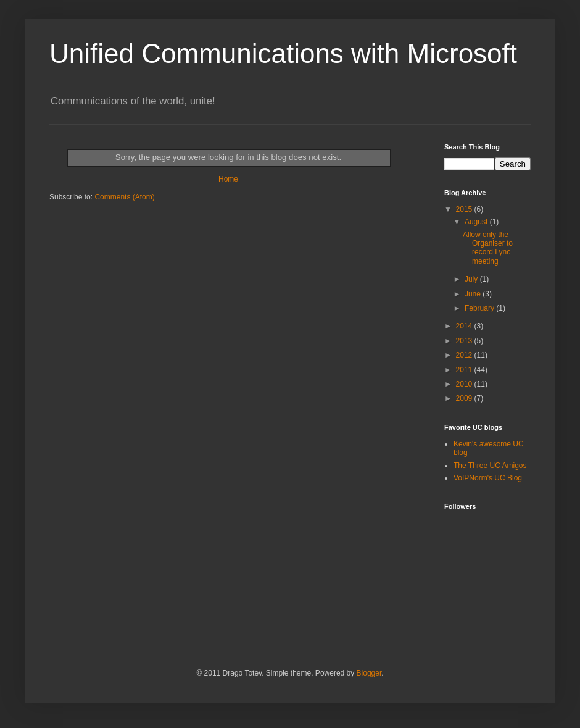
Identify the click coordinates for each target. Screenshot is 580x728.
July (472, 279)
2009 (465, 398)
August (477, 222)
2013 (465, 341)
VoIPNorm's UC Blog (488, 478)
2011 (465, 370)
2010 (465, 384)
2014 (465, 326)
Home (228, 179)
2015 (465, 209)
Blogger (369, 673)
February (480, 308)
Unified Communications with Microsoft (283, 53)
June (474, 294)
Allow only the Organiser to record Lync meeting (488, 248)
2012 (465, 355)
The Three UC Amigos (490, 466)
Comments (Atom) (124, 197)
